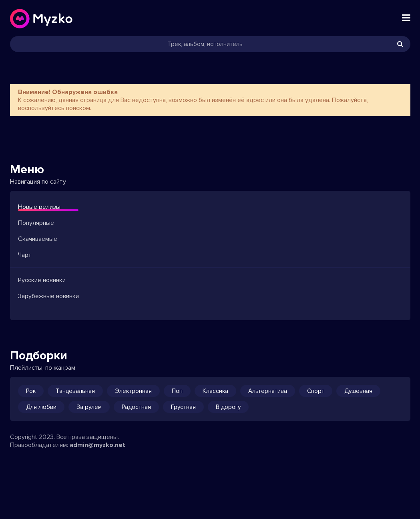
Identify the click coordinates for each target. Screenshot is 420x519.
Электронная (133, 391)
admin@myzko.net (97, 445)
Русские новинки (42, 280)
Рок (31, 391)
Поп (177, 391)
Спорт (316, 391)
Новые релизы (39, 207)
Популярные (36, 223)
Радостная (136, 407)
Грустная (183, 407)
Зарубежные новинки (48, 296)
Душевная (358, 391)
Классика (215, 391)
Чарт (25, 255)
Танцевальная (75, 391)
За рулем (89, 407)
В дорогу (228, 407)
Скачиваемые (38, 239)
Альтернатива (268, 391)
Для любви (41, 407)
